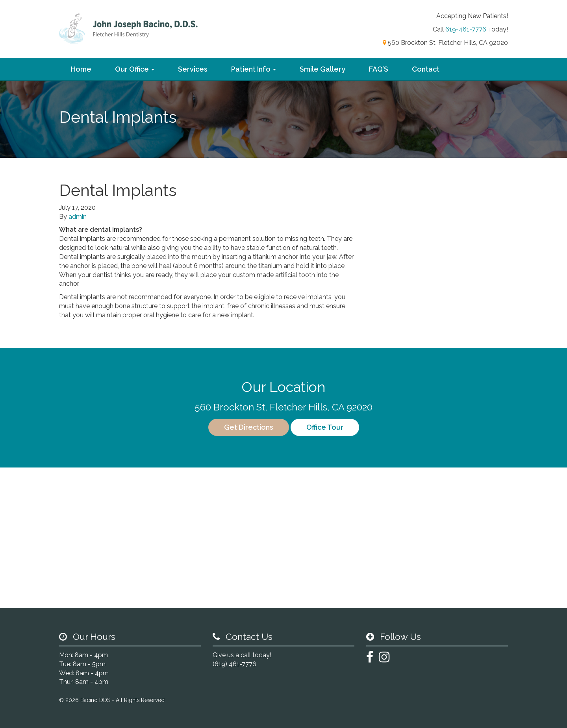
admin (78, 217)
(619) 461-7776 (234, 664)
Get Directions (249, 427)
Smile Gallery (322, 69)
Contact (426, 69)
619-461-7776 (466, 29)
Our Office (135, 69)
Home (81, 69)
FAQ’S (379, 69)
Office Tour (325, 427)
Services (193, 69)
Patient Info (254, 69)
